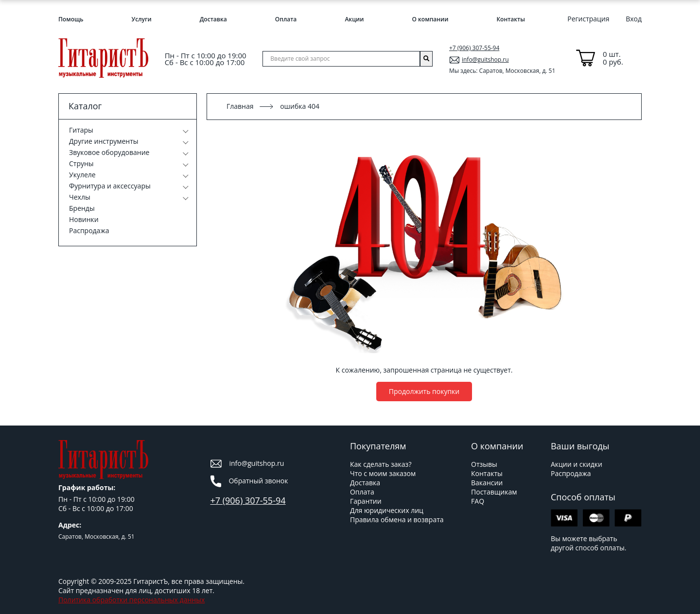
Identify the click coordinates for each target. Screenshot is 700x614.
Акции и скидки (577, 464)
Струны (81, 163)
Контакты (511, 19)
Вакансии (487, 483)
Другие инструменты (104, 141)
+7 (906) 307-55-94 (474, 48)
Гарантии (366, 501)
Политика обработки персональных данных (131, 600)
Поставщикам (494, 492)
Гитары (81, 130)
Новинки (84, 219)
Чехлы (80, 197)
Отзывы (484, 464)
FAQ (478, 501)
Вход (634, 19)
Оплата (286, 19)
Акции (354, 19)
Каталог (85, 106)
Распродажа (89, 230)
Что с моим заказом (383, 473)
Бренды (82, 208)
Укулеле (82, 175)
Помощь (71, 19)
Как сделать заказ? (381, 464)
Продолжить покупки (424, 391)
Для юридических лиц (387, 510)
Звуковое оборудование (109, 152)
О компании (430, 19)
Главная (240, 106)
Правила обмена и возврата (397, 520)
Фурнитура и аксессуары (110, 186)
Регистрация (588, 19)
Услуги (142, 19)
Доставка (213, 19)
